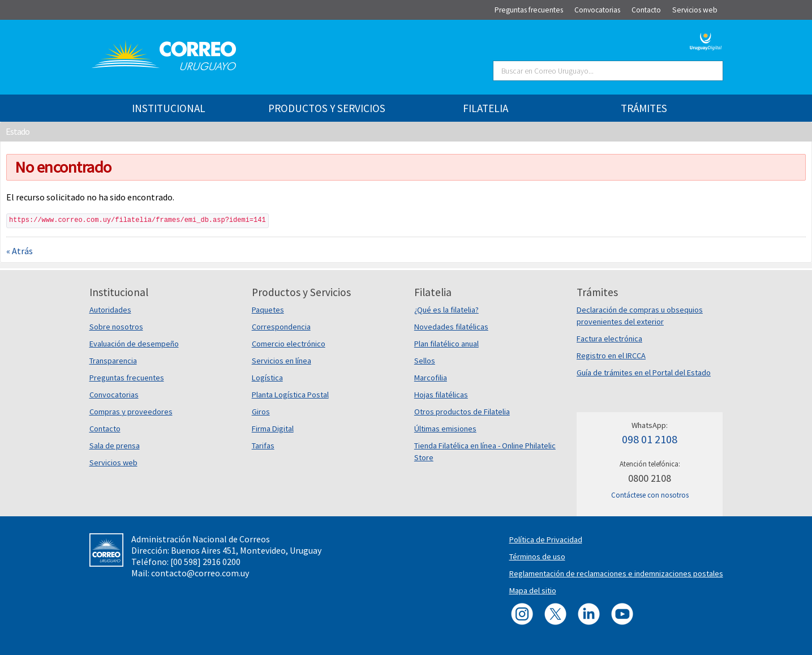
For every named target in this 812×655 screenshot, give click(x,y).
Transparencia (113, 361)
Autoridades (110, 310)
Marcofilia (431, 378)
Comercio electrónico (289, 344)
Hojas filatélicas (441, 395)
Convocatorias (114, 395)
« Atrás (20, 251)
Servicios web (113, 463)
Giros (261, 412)
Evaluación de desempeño (134, 344)
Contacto (105, 429)
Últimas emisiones (445, 429)
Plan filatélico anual (446, 344)
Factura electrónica (609, 339)
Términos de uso (537, 556)
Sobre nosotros (116, 327)
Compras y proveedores (131, 412)
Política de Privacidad (546, 540)
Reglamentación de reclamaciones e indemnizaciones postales (616, 573)
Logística (267, 378)
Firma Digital (273, 429)
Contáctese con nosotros (650, 495)
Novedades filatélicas (451, 327)
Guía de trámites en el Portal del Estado (644, 373)
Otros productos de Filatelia (462, 412)
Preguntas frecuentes (127, 378)
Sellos (425, 361)
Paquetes (268, 310)
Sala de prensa (115, 446)
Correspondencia (281, 327)
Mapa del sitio (533, 590)
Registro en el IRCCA (611, 356)
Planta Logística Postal (290, 395)
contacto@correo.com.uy (200, 573)
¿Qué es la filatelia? (446, 310)
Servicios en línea (282, 361)
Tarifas (263, 446)
